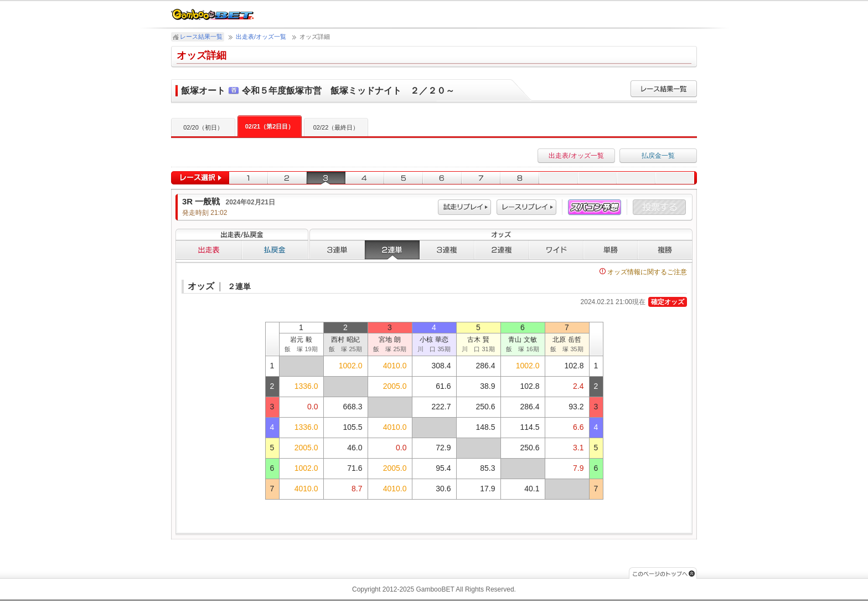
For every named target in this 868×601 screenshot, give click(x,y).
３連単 (337, 250)
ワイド (556, 250)
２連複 (502, 250)
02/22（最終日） (336, 127)
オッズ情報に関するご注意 (643, 272)
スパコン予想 (595, 207)
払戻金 (275, 250)
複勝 (665, 250)
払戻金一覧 (658, 156)
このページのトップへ (663, 573)
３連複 (447, 250)
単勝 (611, 250)
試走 (464, 207)
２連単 (392, 250)
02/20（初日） (203, 127)
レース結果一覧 (201, 37)
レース (526, 207)
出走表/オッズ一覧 (261, 37)
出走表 (209, 250)
